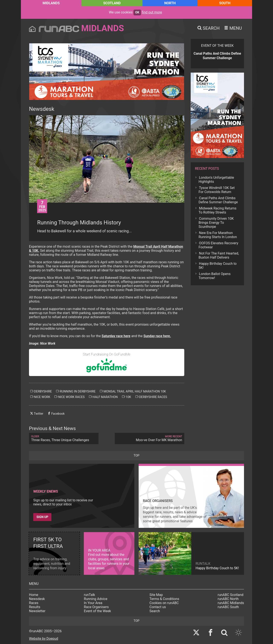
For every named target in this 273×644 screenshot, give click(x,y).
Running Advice (96, 599)
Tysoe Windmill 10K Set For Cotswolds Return (217, 190)
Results (35, 607)
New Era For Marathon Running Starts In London (218, 235)
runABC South (228, 607)
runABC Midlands (231, 603)
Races (34, 603)
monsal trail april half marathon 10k (133, 391)
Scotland (112, 3)
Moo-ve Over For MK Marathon (150, 438)
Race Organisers (96, 607)
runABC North (228, 599)
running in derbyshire (76, 391)
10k (127, 397)
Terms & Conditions (164, 599)
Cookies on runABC (164, 603)
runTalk (89, 595)
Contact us (158, 607)
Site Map (156, 595)
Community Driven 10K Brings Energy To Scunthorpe (216, 223)
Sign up (42, 517)
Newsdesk (37, 599)
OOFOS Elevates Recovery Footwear (218, 245)
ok (137, 12)
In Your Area (93, 603)
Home (34, 595)
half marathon (103, 397)
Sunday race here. (157, 336)
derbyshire (41, 391)
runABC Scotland (231, 595)
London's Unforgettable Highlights (216, 180)
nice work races (69, 397)
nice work (40, 397)
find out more (152, 12)
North (170, 3)
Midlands (51, 3)
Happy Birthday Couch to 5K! (218, 266)
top (136, 456)
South (225, 3)
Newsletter (37, 611)
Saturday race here (116, 336)
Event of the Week (97, 611)
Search (155, 611)
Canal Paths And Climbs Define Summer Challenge (218, 200)
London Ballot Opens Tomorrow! (215, 276)
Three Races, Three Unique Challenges (64, 438)
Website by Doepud (44, 639)
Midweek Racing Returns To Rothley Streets (217, 210)
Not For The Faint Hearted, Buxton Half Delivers (219, 255)
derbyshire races (151, 397)
